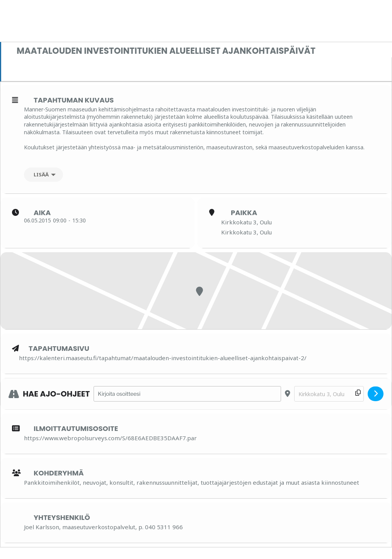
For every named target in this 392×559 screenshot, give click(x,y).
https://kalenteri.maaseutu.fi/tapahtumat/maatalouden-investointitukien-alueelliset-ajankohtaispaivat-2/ (163, 358)
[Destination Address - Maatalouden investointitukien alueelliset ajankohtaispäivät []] (329, 394)
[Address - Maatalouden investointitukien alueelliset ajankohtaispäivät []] (187, 394)
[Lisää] (43, 175)
